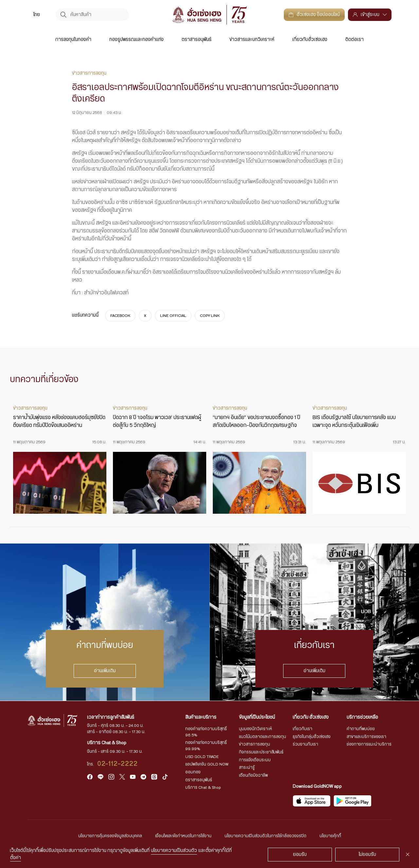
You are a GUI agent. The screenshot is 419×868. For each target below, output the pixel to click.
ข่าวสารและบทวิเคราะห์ (252, 40)
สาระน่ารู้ (247, 767)
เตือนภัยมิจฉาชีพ (253, 775)
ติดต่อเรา (355, 40)
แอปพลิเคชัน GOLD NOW (207, 764)
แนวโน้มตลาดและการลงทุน (263, 737)
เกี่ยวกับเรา (302, 729)
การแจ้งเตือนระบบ (255, 760)
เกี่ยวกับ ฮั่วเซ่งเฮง (311, 717)
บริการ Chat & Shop (203, 787)
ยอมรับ (300, 855)
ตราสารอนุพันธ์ (197, 40)
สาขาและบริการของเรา (366, 737)
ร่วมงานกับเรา (305, 744)
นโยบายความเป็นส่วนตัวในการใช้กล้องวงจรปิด (265, 836)
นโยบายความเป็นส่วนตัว (174, 851)
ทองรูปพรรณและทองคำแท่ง (137, 40)
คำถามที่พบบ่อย (361, 729)
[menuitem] (37, 15)
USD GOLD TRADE (202, 757)
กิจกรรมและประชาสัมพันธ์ (261, 752)
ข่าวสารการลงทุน (255, 744)
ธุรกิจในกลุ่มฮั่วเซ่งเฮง (312, 737)
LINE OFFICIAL (173, 316)
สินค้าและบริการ (201, 717)
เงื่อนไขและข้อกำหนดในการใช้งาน (183, 836)
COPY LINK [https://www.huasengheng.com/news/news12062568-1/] (210, 316)
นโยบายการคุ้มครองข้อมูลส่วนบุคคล (110, 836)
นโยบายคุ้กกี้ (330, 836)
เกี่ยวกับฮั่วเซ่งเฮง (310, 40)
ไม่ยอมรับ (367, 855)
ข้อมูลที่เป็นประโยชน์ (257, 717)
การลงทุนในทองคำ (73, 40)
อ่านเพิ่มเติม (105, 671)
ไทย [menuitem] (37, 15)
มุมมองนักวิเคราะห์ (255, 729)
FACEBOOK (120, 316)
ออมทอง (193, 772)
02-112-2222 (118, 764)
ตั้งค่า (16, 858)
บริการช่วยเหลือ (362, 717)
